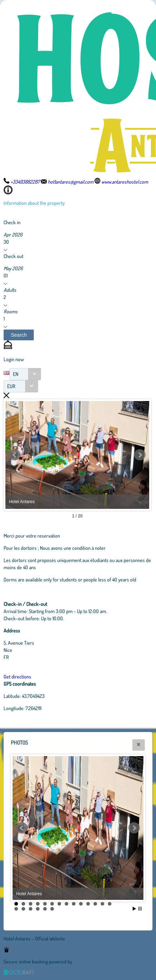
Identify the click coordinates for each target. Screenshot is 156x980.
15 (16, 909)
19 (45, 909)
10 (81, 904)
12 (95, 904)
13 (102, 904)
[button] (19, 335)
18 (38, 909)
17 (31, 909)
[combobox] (25, 374)
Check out (13, 256)
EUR (11, 386)
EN (16, 374)
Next (140, 455)
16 (23, 909)
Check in (12, 222)
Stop (140, 909)
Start (134, 909)
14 (110, 904)
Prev (15, 455)
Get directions (17, 677)
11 (88, 904)
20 (52, 909)
